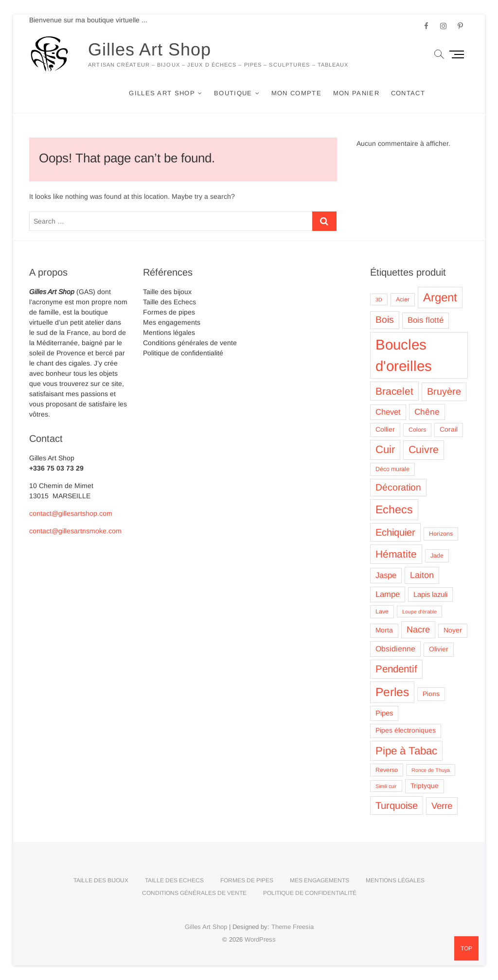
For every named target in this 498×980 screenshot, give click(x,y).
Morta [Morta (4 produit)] (384, 630)
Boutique (233, 93)
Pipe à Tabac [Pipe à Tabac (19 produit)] (406, 751)
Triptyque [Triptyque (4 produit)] (425, 786)
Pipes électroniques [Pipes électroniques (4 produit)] (406, 730)
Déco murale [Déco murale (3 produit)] (392, 469)
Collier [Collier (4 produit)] (385, 429)
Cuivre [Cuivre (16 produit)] (424, 450)
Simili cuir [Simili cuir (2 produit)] (386, 786)
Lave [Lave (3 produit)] (382, 612)
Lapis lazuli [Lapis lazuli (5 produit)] (430, 595)
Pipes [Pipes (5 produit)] (384, 713)
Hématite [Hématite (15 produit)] (396, 554)
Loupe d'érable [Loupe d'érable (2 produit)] (419, 612)
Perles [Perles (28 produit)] (392, 692)
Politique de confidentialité (183, 353)
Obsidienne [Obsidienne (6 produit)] (395, 649)
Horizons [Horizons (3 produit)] (441, 534)
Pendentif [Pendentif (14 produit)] (396, 669)
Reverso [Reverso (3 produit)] (387, 770)
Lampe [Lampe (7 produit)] (388, 594)
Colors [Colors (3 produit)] (417, 430)
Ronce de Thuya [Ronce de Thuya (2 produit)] (431, 770)
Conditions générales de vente (190, 343)
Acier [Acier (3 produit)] (403, 299)
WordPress (260, 939)
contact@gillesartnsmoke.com (75, 531)
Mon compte (296, 93)
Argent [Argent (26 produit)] (440, 297)
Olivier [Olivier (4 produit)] (439, 649)
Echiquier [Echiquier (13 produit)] (395, 532)
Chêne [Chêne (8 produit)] (427, 412)
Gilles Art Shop (150, 49)
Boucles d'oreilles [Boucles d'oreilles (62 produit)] (404, 355)
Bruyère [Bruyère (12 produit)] (444, 391)
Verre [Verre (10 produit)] (442, 806)
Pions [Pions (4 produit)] (431, 694)
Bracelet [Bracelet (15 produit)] (394, 391)
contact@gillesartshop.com (71, 513)
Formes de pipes (169, 312)
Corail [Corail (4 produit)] (449, 429)
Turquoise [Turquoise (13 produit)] (397, 805)
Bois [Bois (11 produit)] (385, 320)
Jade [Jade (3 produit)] (437, 556)
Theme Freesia (293, 927)
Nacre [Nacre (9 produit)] (418, 630)
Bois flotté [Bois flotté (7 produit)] (426, 320)
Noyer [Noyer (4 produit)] (453, 630)
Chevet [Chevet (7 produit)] (388, 412)
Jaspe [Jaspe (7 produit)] (386, 575)
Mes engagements (172, 322)
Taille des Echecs (169, 302)
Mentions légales (169, 332)
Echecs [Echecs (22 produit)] (394, 509)
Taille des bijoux (167, 292)
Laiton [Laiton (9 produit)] (422, 575)
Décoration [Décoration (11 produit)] (398, 487)
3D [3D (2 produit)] (379, 299)
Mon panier (356, 93)
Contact (408, 93)
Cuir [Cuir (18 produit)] (385, 449)
